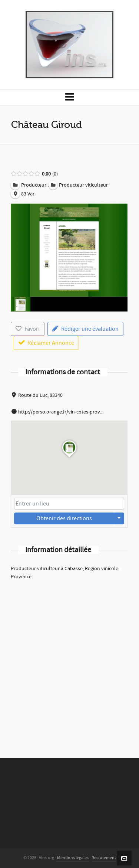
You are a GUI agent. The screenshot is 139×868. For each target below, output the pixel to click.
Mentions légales (73, 858)
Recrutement (104, 858)
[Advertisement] (69, 659)
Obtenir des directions (64, 518)
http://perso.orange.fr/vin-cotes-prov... (61, 412)
